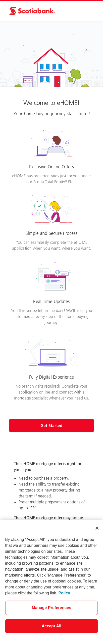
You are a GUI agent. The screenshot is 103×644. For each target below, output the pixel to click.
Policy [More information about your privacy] (64, 593)
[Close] (97, 528)
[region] (51, 582)
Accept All (51, 626)
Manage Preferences (52, 608)
